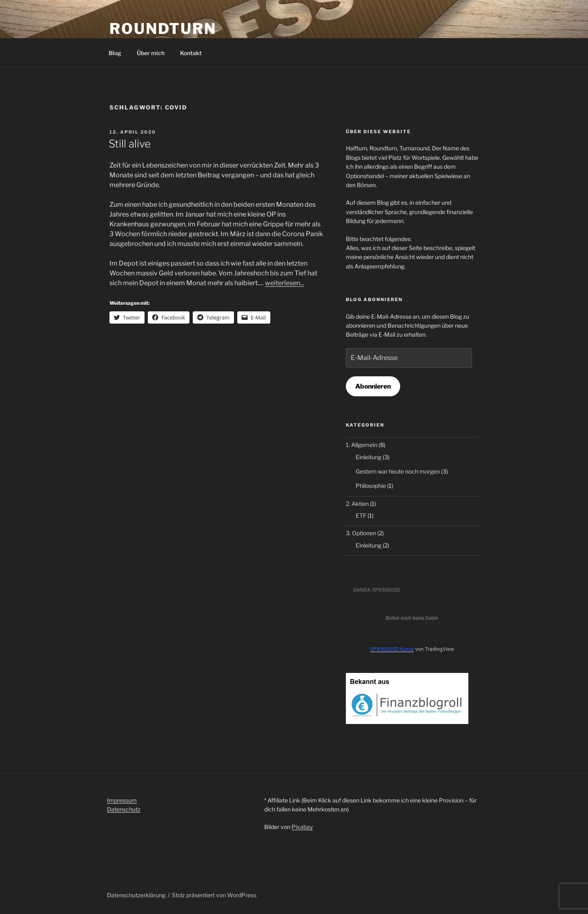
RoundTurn (163, 29)
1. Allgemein (362, 445)
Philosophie (371, 486)
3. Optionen (361, 533)
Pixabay (302, 827)
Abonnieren (373, 386)
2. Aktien (357, 504)
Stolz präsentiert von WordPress (214, 895)
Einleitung (369, 457)
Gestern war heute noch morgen (398, 471)
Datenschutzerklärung (136, 895)
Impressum (122, 800)
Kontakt (191, 53)
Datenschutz (124, 809)
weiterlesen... (284, 283)
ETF (361, 515)
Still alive (130, 144)
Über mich (151, 53)
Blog (115, 53)
